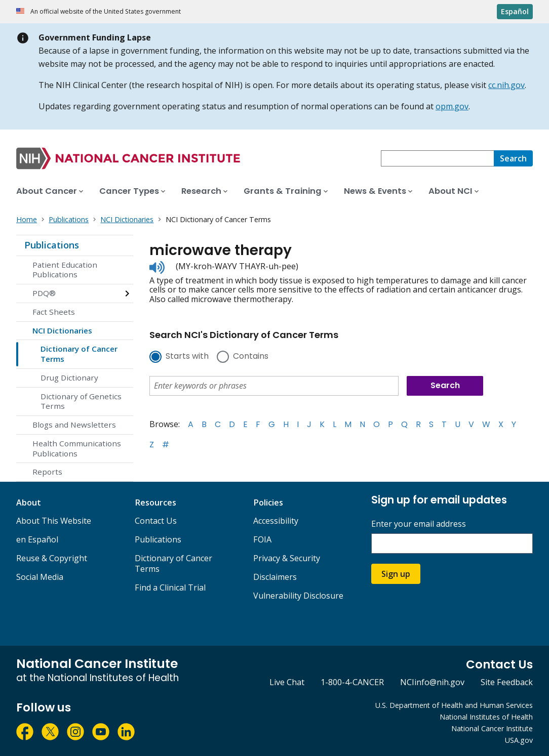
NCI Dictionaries (62, 330)
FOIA (262, 539)
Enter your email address (419, 524)
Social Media (40, 577)
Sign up (396, 574)
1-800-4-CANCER (352, 682)
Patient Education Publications (65, 270)
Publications (52, 245)
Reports (47, 472)
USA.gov (519, 740)
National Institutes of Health (486, 717)
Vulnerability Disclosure (298, 596)
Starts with (187, 357)
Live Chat (287, 682)
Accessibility (276, 521)
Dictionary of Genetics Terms (81, 401)
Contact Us (156, 521)
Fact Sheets (54, 312)
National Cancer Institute (492, 728)
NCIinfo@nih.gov (432, 682)
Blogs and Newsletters (74, 425)
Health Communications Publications (77, 448)
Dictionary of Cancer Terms (79, 354)
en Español (37, 539)
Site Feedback (507, 682)
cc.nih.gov (506, 85)
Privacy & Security (287, 558)
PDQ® (44, 293)
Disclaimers (275, 577)
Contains (251, 357)
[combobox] (437, 158)
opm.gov (452, 106)
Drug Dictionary (69, 377)
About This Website (54, 521)
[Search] (513, 158)
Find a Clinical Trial (170, 587)
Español (515, 11)
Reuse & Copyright (52, 558)
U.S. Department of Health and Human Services (454, 705)
